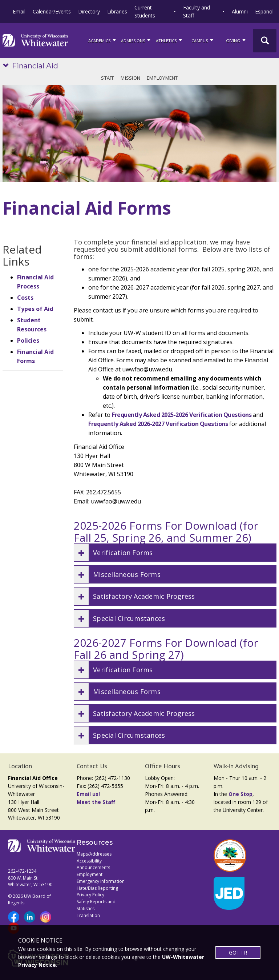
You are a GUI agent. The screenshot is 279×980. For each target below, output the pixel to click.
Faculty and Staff (197, 11)
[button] (175, 553)
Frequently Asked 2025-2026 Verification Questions (182, 415)
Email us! (88, 794)
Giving (236, 40)
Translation (88, 915)
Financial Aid (35, 66)
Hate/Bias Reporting (97, 888)
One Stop (240, 794)
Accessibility (89, 861)
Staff (108, 78)
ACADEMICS (103, 40)
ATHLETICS (169, 40)
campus (203, 40)
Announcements (93, 867)
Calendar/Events (52, 11)
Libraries (117, 11)
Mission (130, 78)
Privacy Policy (90, 895)
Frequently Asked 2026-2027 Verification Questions (158, 424)
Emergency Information (101, 881)
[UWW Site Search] (265, 41)
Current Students (145, 11)
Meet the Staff (96, 802)
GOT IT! (238, 953)
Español (264, 11)
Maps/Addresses (94, 854)
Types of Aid (35, 309)
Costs (25, 298)
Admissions (136, 40)
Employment (162, 78)
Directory (89, 11)
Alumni (240, 11)
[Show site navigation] (7, 66)
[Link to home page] (35, 40)
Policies (28, 340)
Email (19, 11)
